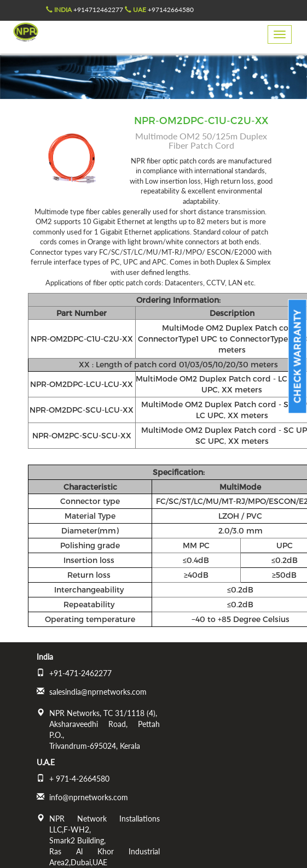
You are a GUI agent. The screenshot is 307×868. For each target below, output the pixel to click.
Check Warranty (297, 357)
